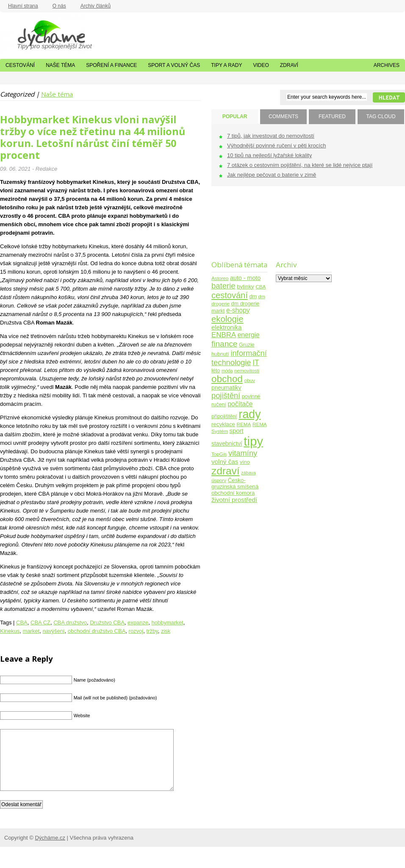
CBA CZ (40, 623)
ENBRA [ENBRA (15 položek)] (224, 335)
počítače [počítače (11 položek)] (240, 404)
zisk (166, 631)
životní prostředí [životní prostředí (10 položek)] (234, 500)
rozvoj (136, 631)
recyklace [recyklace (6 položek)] (223, 424)
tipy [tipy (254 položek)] (253, 441)
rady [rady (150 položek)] (250, 414)
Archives (387, 65)
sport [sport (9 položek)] (237, 431)
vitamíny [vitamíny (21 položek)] (243, 453)
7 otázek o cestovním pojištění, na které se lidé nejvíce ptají (300, 165)
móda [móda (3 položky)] (227, 371)
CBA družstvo (70, 623)
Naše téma (60, 65)
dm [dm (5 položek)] (253, 297)
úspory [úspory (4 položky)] (219, 480)
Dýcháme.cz (42, 33)
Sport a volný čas (174, 65)
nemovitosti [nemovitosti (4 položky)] (247, 370)
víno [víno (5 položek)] (245, 462)
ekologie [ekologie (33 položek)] (227, 319)
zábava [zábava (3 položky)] (248, 473)
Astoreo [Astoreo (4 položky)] (220, 278)
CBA (22, 623)
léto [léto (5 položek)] (216, 371)
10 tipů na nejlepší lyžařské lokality (269, 155)
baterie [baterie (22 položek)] (223, 286)
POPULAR (235, 116)
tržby (152, 631)
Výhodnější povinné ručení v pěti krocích (276, 146)
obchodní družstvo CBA (97, 631)
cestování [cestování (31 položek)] (230, 295)
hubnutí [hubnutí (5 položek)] (220, 354)
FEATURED (332, 116)
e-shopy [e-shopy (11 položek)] (238, 310)
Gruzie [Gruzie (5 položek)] (247, 345)
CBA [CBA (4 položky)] (261, 287)
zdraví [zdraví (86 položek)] (226, 471)
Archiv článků (96, 6)
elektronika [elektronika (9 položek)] (226, 327)
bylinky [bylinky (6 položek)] (245, 287)
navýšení (53, 631)
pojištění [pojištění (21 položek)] (226, 395)
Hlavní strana (23, 6)
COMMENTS (283, 116)
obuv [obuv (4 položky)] (250, 380)
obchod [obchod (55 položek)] (227, 379)
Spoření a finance (111, 65)
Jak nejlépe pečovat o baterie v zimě (272, 175)
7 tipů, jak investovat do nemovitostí (271, 136)
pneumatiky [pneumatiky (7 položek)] (226, 388)
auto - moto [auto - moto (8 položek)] (245, 278)
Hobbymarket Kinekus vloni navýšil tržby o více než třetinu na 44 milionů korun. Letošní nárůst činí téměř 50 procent (93, 137)
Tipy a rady (226, 65)
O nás (59, 6)
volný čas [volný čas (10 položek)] (225, 462)
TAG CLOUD (381, 116)
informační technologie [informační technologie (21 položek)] (239, 358)
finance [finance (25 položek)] (224, 344)
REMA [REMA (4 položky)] (244, 424)
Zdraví (289, 65)
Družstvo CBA (107, 623)
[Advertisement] (238, 229)
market (31, 631)
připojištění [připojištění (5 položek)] (224, 416)
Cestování (20, 65)
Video (261, 65)
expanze (138, 623)
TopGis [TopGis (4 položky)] (219, 454)
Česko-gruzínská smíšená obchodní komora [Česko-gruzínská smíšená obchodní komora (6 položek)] (235, 487)
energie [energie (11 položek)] (249, 335)
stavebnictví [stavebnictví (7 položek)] (227, 444)
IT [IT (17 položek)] (256, 363)
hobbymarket (168, 623)
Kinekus (10, 631)
